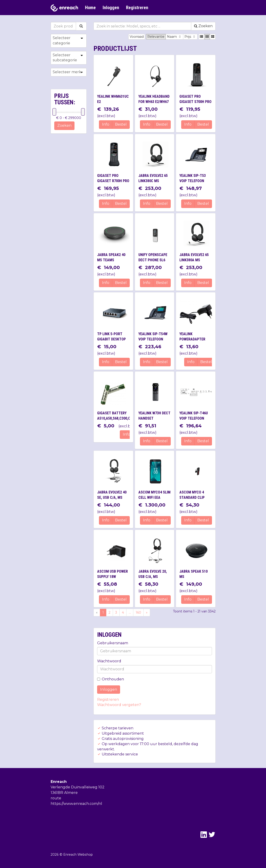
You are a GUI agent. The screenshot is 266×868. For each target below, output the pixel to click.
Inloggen (111, 8)
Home (90, 8)
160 (138, 612)
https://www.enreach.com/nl (76, 804)
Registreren (137, 8)
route (56, 798)
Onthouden (111, 679)
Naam (174, 37)
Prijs (190, 37)
